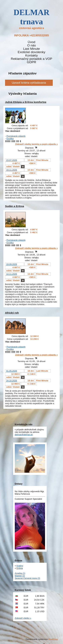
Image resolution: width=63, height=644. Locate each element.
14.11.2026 (12, 274)
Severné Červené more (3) (28, 578)
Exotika (10, 139)
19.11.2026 (12, 170)
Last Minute (32, 49)
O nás (32, 45)
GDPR (32, 62)
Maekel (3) (20, 576)
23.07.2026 (12, 160)
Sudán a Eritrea (15, 206)
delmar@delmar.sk (24, 435)
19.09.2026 (12, 264)
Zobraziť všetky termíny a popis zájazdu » (36, 144)
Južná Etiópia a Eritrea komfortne (26, 102)
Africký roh (12, 313)
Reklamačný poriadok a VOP (31, 59)
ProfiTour (53, 639)
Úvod (32, 42)
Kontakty (32, 55)
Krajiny (20, 566)
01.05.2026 (12, 371)
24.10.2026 (12, 381)
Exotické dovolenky (31, 52)
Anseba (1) (20, 573)
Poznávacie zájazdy (16, 136)
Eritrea (20, 568)
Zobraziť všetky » (23, 618)
